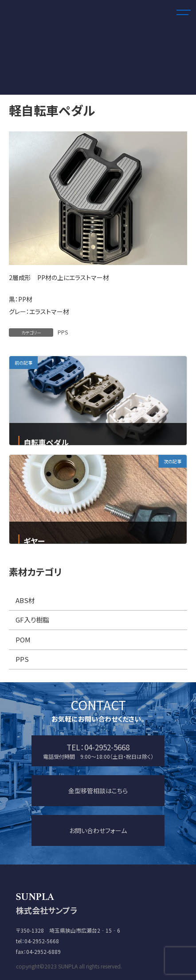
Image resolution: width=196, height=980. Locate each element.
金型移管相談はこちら (98, 791)
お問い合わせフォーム (98, 830)
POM (23, 640)
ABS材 (25, 600)
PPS (63, 332)
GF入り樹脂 (32, 620)
